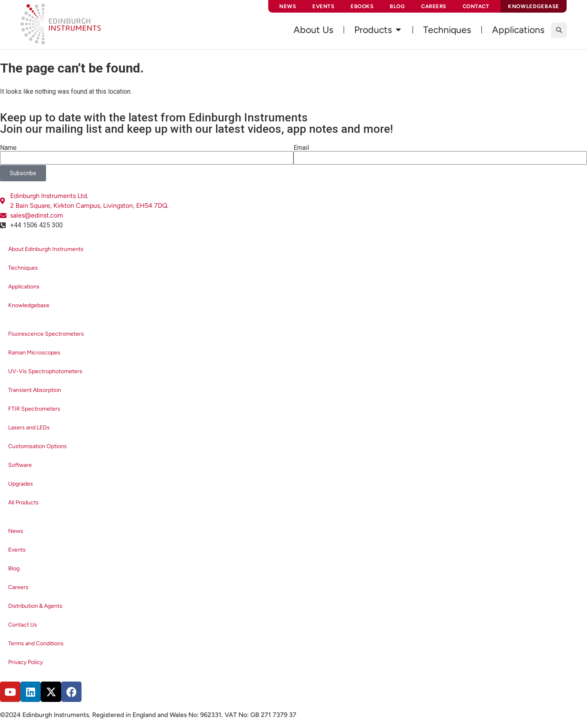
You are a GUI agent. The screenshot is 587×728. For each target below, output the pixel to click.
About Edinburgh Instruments (46, 249)
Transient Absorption (35, 390)
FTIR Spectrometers (34, 409)
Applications (24, 287)
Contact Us (23, 625)
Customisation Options (38, 446)
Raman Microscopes (34, 353)
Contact (476, 6)
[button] (559, 30)
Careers (434, 6)
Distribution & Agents (35, 606)
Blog (397, 6)
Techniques (23, 268)
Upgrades (21, 484)
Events (323, 6)
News (288, 6)
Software (20, 465)
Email (301, 148)
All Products (23, 503)
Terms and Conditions (36, 643)
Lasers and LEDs (29, 428)
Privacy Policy (25, 662)
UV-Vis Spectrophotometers (45, 371)
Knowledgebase (29, 305)
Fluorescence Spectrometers (46, 334)
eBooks (362, 6)
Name (8, 148)
